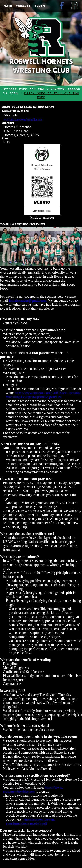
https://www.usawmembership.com (33, 789)
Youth (40, 6)
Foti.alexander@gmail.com (23, 119)
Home (8, 6)
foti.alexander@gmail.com (27, 300)
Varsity (23, 6)
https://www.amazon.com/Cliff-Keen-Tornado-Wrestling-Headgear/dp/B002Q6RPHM (43, 395)
